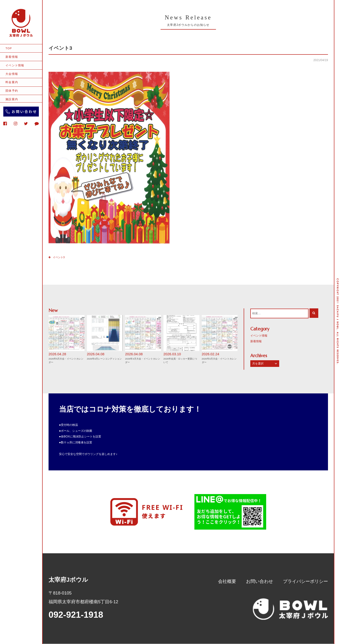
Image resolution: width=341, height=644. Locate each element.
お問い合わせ (260, 582)
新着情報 (12, 57)
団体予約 (12, 91)
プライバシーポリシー (305, 582)
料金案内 (12, 82)
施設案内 (12, 99)
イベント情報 (15, 65)
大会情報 (12, 74)
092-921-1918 (76, 615)
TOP (9, 48)
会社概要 (227, 582)
